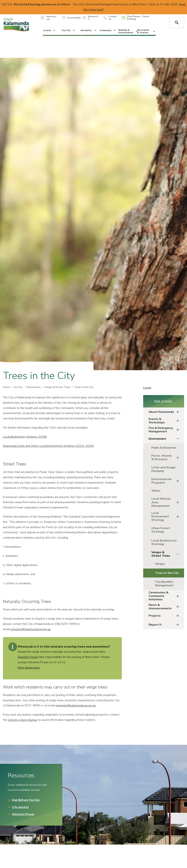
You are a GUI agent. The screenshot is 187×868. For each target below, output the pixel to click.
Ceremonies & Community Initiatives (165, 596)
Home (6, 387)
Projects (165, 616)
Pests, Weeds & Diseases (166, 457)
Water (156, 491)
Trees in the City (167, 573)
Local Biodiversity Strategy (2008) (25, 437)
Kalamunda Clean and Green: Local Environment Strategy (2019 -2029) (48, 446)
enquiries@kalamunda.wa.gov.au (31, 629)
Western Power (28, 657)
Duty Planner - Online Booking (135, 18)
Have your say (49, 18)
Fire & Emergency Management (165, 430)
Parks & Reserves (164, 448)
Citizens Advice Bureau (23, 720)
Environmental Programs (166, 481)
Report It (165, 625)
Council (49, 30)
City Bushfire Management (164, 584)
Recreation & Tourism (146, 31)
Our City (69, 30)
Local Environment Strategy (166, 516)
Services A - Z (91, 18)
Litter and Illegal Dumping (163, 469)
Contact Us (110, 18)
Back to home (160, 401)
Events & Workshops (165, 421)
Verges (160, 564)
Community (108, 30)
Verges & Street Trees (58, 387)
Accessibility (71, 18)
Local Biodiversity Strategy (164, 542)
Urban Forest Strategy (161, 530)
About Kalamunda (165, 412)
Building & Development (128, 31)
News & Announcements (165, 607)
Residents (89, 30)
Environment (34, 387)
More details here (29, 668)
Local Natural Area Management (166, 502)
